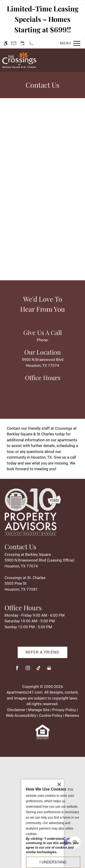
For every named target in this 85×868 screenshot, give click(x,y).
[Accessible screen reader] (6, 43)
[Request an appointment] (22, 43)
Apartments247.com (24, 692)
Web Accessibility (21, 715)
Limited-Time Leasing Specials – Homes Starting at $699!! (43, 19)
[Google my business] (49, 670)
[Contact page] (14, 43)
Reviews (72, 715)
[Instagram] (28, 670)
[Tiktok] (38, 670)
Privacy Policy (64, 710)
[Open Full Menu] (69, 43)
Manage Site (39, 710)
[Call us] (31, 43)
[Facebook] (17, 670)
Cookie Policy (51, 715)
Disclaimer (16, 710)
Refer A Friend (42, 652)
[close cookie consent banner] (59, 790)
